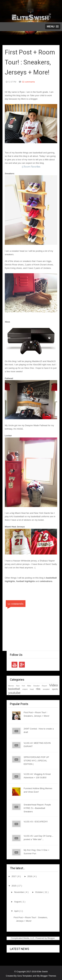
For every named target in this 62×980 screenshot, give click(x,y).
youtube (14, 693)
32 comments (28, 82)
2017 (14, 876)
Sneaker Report (40, 686)
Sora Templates (25, 976)
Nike (29, 686)
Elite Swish (42, 972)
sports (55, 689)
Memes (11, 686)
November (20, 892)
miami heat (28, 689)
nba (38, 689)
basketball (14, 689)
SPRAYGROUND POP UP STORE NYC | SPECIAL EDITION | (36, 761)
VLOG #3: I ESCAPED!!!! (36, 822)
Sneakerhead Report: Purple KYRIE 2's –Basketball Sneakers (37, 808)
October (39, 892)
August (18, 902)
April (17, 911)
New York (21, 686)
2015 (14, 886)
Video (53, 685)
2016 (30, 876)
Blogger (51, 938)
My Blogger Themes (46, 976)
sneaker (46, 689)
